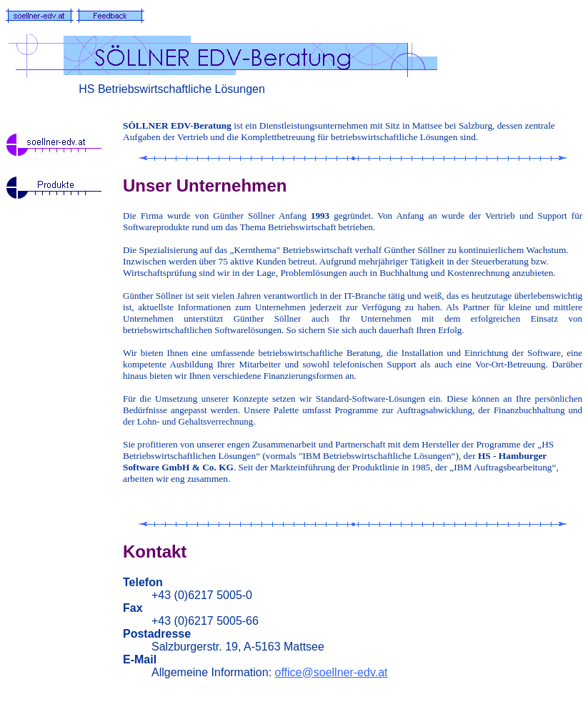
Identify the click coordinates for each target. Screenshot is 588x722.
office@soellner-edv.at (332, 672)
